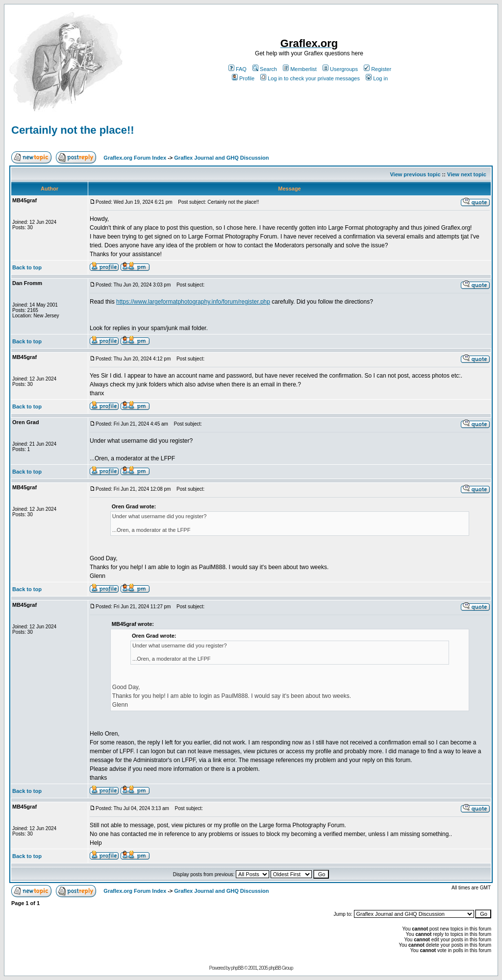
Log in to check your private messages (310, 78)
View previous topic (415, 174)
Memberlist (300, 69)
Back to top (27, 267)
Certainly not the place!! (73, 130)
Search (265, 69)
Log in (377, 78)
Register (377, 69)
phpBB (237, 968)
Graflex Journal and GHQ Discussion (221, 158)
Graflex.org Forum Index (135, 158)
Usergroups (340, 69)
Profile (243, 78)
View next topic (467, 174)
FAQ (238, 69)
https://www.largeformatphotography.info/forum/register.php (193, 302)
